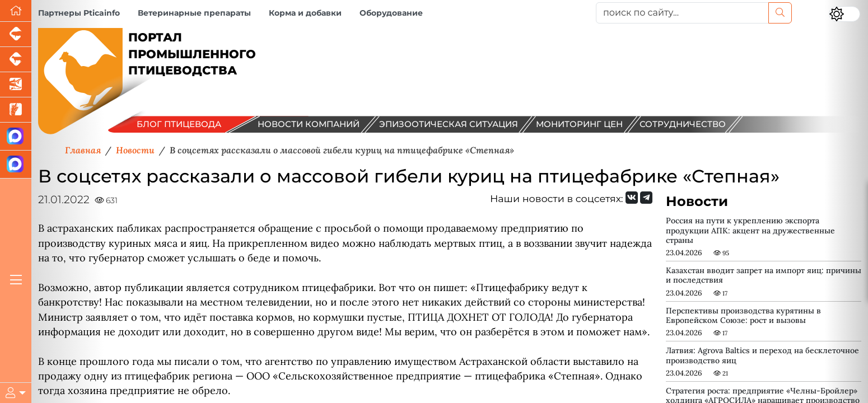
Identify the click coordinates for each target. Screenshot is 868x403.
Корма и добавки (305, 13)
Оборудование (391, 13)
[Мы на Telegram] (646, 198)
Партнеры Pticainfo (79, 13)
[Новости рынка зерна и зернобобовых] (16, 110)
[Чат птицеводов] (16, 165)
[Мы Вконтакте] (632, 198)
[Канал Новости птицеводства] (16, 137)
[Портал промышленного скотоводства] (16, 60)
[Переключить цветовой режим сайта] (844, 14)
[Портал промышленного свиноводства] (16, 34)
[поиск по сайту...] (682, 13)
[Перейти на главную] (16, 11)
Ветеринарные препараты (194, 13)
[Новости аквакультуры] (16, 85)
